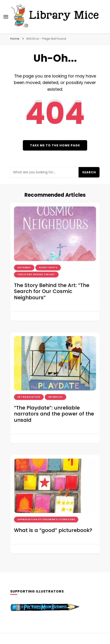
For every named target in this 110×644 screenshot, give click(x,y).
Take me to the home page (55, 145)
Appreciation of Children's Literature (46, 519)
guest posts (48, 267)
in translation (29, 397)
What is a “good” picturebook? (53, 530)
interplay (55, 397)
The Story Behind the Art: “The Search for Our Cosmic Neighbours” (52, 291)
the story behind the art (36, 274)
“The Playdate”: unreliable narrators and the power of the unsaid (54, 414)
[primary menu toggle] (6, 17)
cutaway (24, 267)
